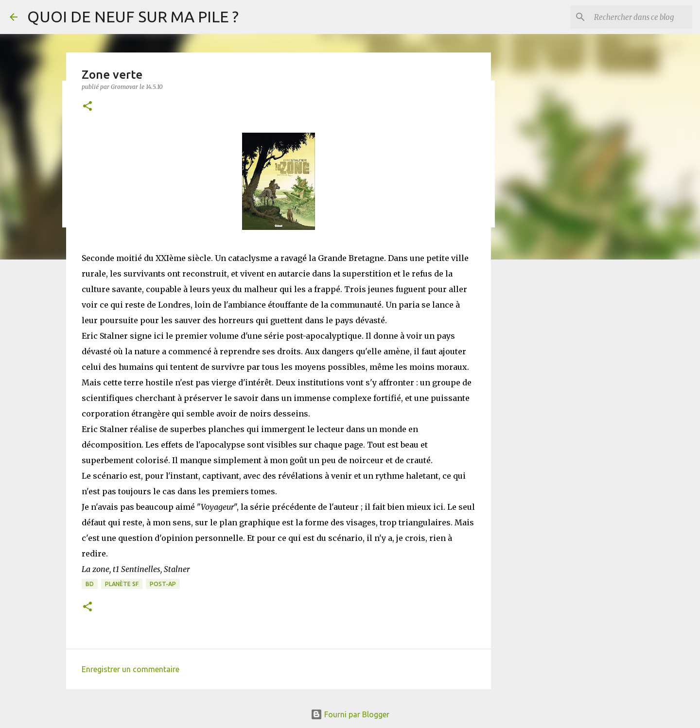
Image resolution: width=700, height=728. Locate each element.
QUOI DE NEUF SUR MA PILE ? (133, 17)
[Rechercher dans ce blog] (641, 17)
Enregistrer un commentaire (131, 669)
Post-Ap (163, 584)
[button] (87, 107)
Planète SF (122, 584)
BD (90, 584)
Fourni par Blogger (350, 714)
